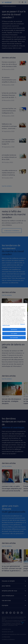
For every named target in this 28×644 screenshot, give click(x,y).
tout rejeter (14, 333)
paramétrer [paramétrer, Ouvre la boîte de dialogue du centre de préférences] (14, 329)
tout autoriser (14, 338)
